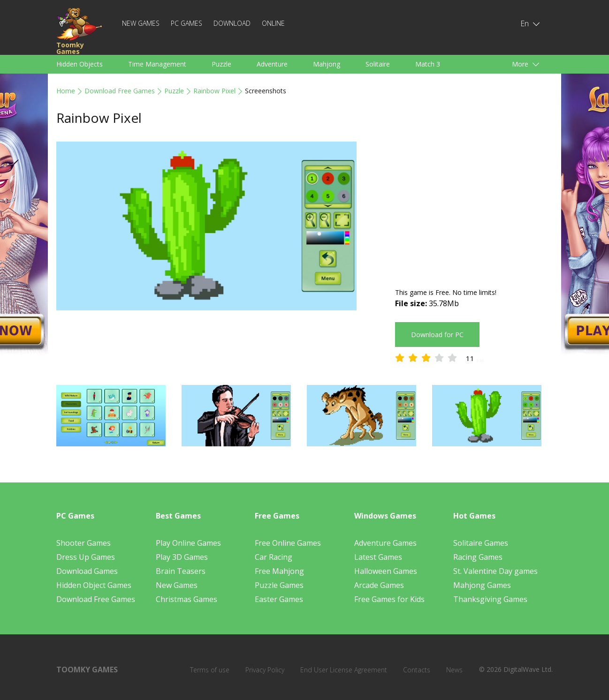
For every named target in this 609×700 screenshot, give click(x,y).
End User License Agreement (344, 670)
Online (273, 23)
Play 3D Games (182, 557)
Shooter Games (84, 543)
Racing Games (478, 557)
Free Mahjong (279, 571)
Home (66, 91)
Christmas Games (187, 599)
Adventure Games (385, 543)
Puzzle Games (279, 585)
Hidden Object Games (94, 585)
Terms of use (210, 670)
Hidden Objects (80, 64)
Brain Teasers (181, 571)
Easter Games (279, 599)
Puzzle (221, 64)
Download (232, 23)
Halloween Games (386, 571)
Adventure (272, 64)
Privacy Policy (265, 670)
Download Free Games (120, 91)
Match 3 (428, 64)
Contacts (417, 670)
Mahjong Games (482, 585)
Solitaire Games (481, 543)
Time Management (157, 64)
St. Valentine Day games (495, 571)
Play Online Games (188, 543)
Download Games (87, 571)
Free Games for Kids (389, 599)
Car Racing (274, 557)
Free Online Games (288, 543)
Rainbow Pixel (214, 91)
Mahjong (327, 64)
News (454, 670)
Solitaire (378, 64)
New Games (141, 23)
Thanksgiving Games (490, 599)
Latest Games (378, 557)
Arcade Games (379, 585)
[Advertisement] (474, 207)
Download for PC (437, 335)
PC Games (187, 23)
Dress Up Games (86, 557)
